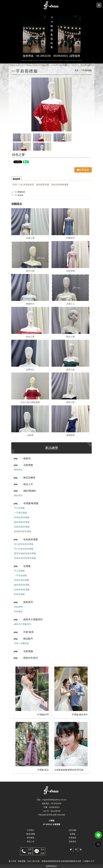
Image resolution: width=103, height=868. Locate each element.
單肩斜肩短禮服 (21, 580)
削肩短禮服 (19, 594)
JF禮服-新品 (43, 770)
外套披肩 (72, 838)
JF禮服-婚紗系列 (80, 715)
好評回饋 (72, 830)
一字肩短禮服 (20, 575)
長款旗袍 (18, 607)
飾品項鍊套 (29, 478)
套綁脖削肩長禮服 (23, 531)
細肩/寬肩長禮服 (22, 522)
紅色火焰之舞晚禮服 (30, 402)
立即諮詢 (83, 170)
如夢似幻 (30, 370)
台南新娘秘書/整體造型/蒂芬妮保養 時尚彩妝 (71, 770)
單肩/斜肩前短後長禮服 (25, 558)
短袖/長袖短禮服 (22, 590)
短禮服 (27, 566)
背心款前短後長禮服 (24, 544)
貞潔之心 (70, 304)
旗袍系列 (28, 602)
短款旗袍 (18, 611)
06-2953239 (56, 803)
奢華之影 (70, 402)
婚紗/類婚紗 (30, 491)
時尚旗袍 (31, 838)
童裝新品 (18, 470)
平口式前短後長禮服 (24, 549)
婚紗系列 (18, 495)
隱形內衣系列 (31, 658)
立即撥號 (30, 851)
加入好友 (43, 851)
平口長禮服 (19, 508)
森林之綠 (70, 370)
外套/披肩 (28, 632)
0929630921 (61, 56)
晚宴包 (27, 458)
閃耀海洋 (70, 238)
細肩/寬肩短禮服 (22, 585)
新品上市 (28, 484)
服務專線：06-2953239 (37, 56)
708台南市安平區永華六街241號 (52, 815)
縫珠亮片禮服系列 (33, 619)
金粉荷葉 (70, 271)
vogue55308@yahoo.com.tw (54, 800)
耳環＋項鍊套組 (21, 643)
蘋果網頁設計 (51, 866)
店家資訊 (72, 841)
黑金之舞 (70, 337)
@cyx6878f (55, 811)
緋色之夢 (30, 337)
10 (79, 61)
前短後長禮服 (31, 539)
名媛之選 (30, 238)
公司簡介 (31, 830)
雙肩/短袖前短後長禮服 (25, 553)
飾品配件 (28, 639)
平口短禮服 (19, 571)
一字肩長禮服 (20, 513)
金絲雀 (20, 195)
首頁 (76, 70)
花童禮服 (28, 465)
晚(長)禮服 (31, 834)
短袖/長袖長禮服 (22, 527)
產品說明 (16, 179)
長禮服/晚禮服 (31, 503)
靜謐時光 (30, 304)
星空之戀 (30, 271)
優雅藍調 (21, 192)
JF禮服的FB (43, 715)
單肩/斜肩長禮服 (22, 517)
